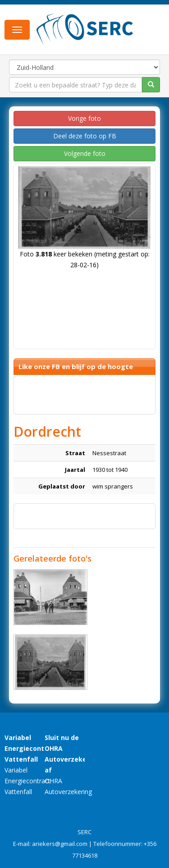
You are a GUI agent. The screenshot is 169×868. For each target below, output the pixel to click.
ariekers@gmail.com (60, 844)
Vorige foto (84, 118)
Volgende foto (85, 153)
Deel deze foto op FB (85, 136)
